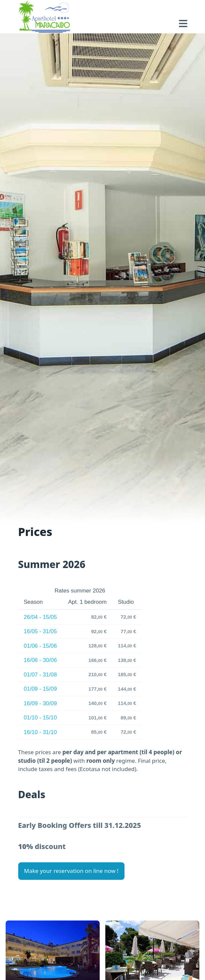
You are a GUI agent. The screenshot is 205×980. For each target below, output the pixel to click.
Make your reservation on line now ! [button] (71, 871)
